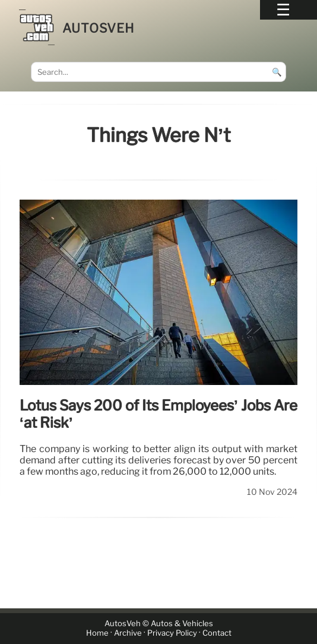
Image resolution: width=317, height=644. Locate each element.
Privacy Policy (172, 633)
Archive (128, 633)
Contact (217, 633)
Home (97, 633)
